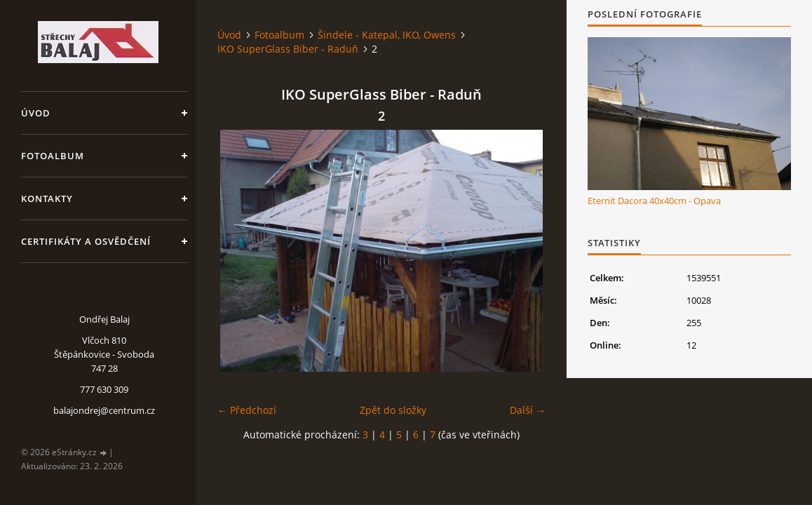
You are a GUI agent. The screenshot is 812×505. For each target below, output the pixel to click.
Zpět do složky (393, 410)
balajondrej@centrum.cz (104, 410)
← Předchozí (247, 410)
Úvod (36, 113)
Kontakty (47, 198)
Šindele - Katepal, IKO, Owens (387, 35)
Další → (528, 410)
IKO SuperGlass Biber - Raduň (288, 49)
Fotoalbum (53, 156)
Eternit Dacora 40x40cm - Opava (654, 201)
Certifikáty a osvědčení (86, 241)
